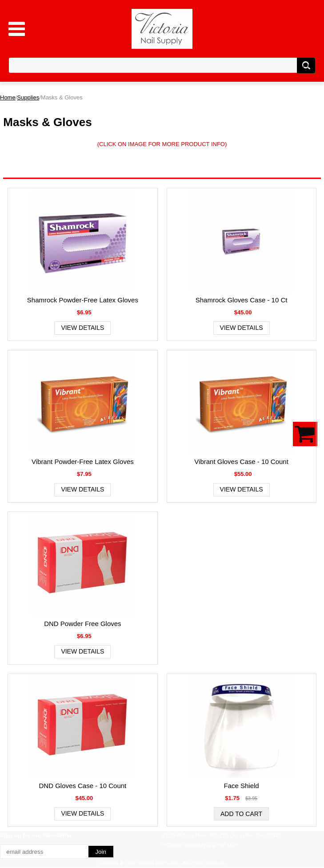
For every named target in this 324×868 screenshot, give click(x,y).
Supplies (28, 97)
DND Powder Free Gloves (82, 624)
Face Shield (242, 786)
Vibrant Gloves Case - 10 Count (241, 462)
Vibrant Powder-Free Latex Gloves (83, 462)
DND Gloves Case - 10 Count (83, 786)
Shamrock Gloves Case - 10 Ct (242, 300)
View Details (82, 328)
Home (8, 97)
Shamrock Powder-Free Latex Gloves (83, 300)
